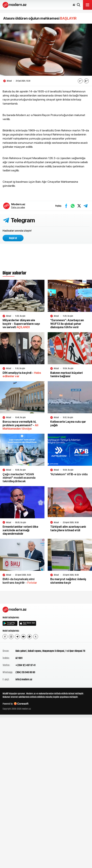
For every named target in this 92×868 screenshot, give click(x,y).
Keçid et (13, 238)
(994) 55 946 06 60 (25, 672)
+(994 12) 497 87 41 (25, 665)
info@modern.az (24, 679)
